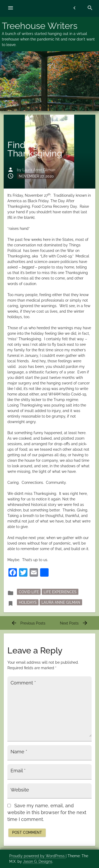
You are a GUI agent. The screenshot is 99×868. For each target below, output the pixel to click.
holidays (28, 602)
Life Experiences (60, 592)
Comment (23, 683)
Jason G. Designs (38, 861)
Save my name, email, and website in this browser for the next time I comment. (47, 813)
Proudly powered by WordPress (37, 856)
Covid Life (29, 592)
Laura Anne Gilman (39, 170)
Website (20, 790)
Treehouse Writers (40, 26)
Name (19, 752)
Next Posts (74, 623)
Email (18, 771)
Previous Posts (28, 623)
